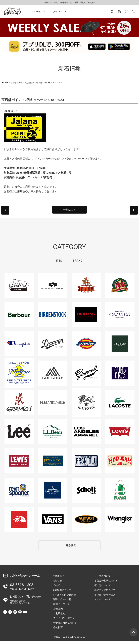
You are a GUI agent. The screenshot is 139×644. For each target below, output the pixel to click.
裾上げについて (103, 588)
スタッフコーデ (103, 603)
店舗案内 (57, 612)
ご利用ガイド (60, 579)
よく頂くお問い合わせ (64, 598)
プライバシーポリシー (64, 621)
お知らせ (57, 584)
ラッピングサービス (105, 598)
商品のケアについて (105, 593)
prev (5, 212)
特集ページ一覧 (61, 607)
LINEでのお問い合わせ (25, 602)
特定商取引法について (64, 626)
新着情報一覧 (17, 85)
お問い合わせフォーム (25, 579)
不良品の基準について (106, 584)
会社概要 (57, 631)
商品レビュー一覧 (62, 603)
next (134, 212)
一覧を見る (70, 548)
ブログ (56, 588)
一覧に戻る (70, 212)
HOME (5, 85)
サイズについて (103, 579)
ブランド (58, 13)
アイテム (36, 13)
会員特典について (62, 593)
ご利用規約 (58, 617)
